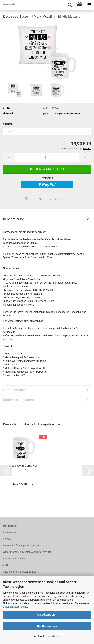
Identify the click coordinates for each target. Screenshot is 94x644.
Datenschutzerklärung (15, 607)
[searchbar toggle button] (70, 5)
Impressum (9, 532)
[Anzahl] (47, 157)
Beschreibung (14, 219)
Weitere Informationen (47, 636)
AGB (5, 565)
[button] (9, 157)
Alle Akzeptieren (47, 615)
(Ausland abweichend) (70, 114)
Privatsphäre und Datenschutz (19, 572)
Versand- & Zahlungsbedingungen (22, 545)
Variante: (8, 124)
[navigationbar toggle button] (89, 5)
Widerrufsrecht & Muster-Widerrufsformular (27, 552)
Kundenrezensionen (18, 400)
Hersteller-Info (14, 390)
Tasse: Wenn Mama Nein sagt (23, 468)
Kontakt (7, 539)
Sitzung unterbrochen (15, 559)
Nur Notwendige (47, 626)
